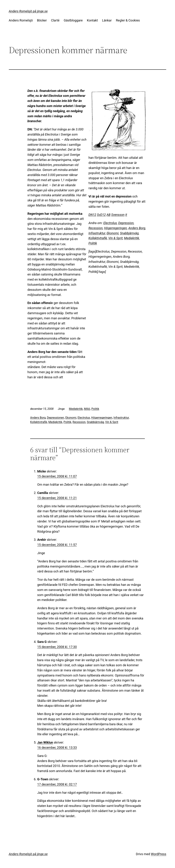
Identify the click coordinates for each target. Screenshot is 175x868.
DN (91, 215)
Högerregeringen (116, 228)
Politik (93, 243)
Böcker (42, 20)
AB (108, 215)
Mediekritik (132, 238)
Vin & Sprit (115, 238)
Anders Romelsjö (21, 20)
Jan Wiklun (45, 742)
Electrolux (110, 223)
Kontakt (92, 20)
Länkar (107, 20)
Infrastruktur (97, 233)
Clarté (55, 20)
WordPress (159, 854)
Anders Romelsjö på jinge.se (28, 11)
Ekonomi (113, 233)
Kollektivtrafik (98, 238)
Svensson (118, 215)
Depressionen (55, 418)
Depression (126, 223)
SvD (99, 215)
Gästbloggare (73, 20)
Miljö (87, 409)
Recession (96, 228)
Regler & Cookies (128, 20)
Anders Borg (137, 228)
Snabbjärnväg (129, 233)
